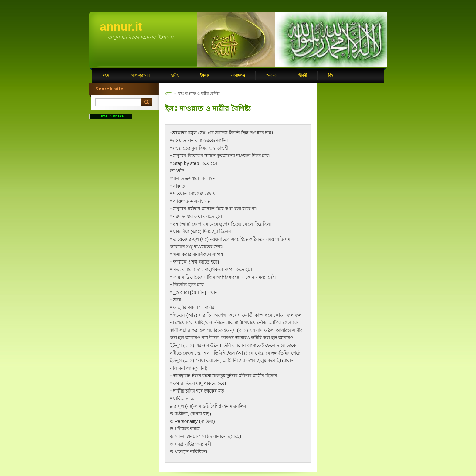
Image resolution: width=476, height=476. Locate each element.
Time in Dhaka (111, 116)
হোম (168, 93)
